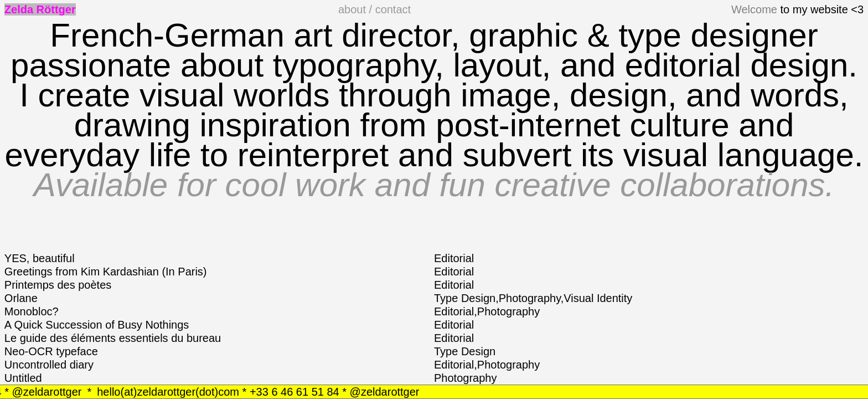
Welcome (754, 9)
